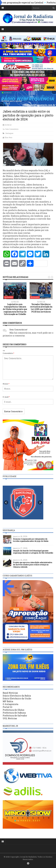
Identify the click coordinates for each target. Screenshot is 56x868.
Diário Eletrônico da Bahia (17, 696)
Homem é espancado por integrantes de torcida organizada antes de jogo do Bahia (31, 540)
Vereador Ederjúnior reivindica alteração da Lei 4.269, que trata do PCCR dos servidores (41, 308)
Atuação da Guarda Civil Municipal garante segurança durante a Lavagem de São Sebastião (33, 552)
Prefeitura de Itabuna (14, 713)
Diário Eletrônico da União (17, 698)
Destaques (9, 133)
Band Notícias (10, 693)
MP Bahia (8, 701)
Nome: (6, 384)
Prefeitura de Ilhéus (13, 710)
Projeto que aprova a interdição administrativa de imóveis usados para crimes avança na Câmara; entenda (33, 565)
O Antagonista (10, 704)
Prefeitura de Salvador (15, 715)
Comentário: (8, 353)
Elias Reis (8, 137)
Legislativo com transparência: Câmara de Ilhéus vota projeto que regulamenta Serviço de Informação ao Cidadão (15, 309)
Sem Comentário (12, 129)
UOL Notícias (10, 718)
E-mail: (6, 397)
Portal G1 (8, 707)
